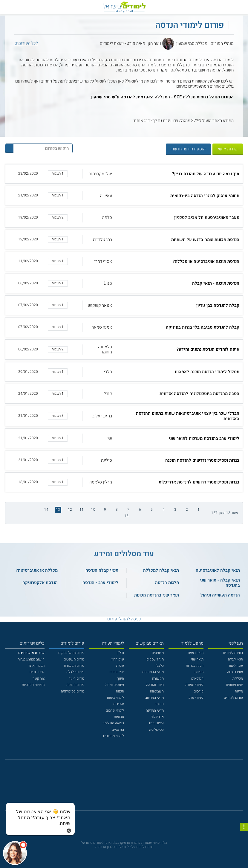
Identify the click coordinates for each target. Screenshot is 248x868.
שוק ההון (118, 659)
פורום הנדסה (75, 685)
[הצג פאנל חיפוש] (7, 7)
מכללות (238, 679)
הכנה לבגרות (195, 666)
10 (93, 510)
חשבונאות (157, 691)
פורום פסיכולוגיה (73, 691)
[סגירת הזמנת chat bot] (69, 830)
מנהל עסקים (155, 659)
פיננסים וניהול (114, 685)
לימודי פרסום (115, 711)
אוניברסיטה (235, 672)
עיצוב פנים (156, 723)
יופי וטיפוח (117, 672)
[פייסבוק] (120, 788)
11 (82, 510)
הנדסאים (197, 679)
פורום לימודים (233, 698)
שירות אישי (228, 149)
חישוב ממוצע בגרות (31, 659)
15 (126, 516)
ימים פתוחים (234, 685)
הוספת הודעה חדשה (189, 149)
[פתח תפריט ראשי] (241, 7)
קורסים (199, 691)
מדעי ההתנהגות (153, 672)
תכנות (120, 691)
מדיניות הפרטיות (33, 685)
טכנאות (119, 717)
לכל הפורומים (26, 43)
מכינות (199, 672)
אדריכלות (157, 717)
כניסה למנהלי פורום (124, 619)
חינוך (121, 679)
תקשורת (158, 679)
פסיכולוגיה (156, 730)
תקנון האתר (36, 666)
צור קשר (39, 679)
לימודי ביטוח (115, 698)
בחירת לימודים (233, 653)
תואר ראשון (195, 653)
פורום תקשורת (74, 666)
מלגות (239, 691)
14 (46, 510)
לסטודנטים (37, 672)
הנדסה (159, 704)
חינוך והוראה (155, 685)
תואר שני (197, 659)
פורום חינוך (76, 679)
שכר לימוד (236, 666)
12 (70, 510)
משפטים (158, 653)
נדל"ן (121, 653)
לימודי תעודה (194, 685)
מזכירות (119, 704)
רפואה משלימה (113, 723)
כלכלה (159, 666)
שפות (120, 666)
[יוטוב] (130, 788)
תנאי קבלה (235, 659)
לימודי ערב (196, 698)
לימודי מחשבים (114, 736)
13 (58, 510)
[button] (124, 174)
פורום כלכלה (75, 672)
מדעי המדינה (155, 711)
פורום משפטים (74, 659)
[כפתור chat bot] (15, 853)
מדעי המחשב (154, 698)
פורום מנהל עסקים (71, 653)
